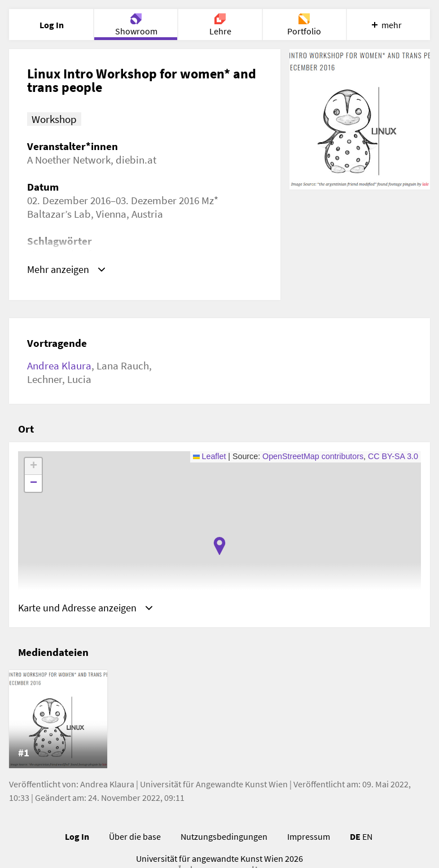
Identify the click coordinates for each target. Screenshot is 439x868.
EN (367, 838)
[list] (219, 721)
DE (355, 838)
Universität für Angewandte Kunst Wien (214, 786)
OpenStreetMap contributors (313, 456)
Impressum (309, 838)
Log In (77, 838)
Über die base (135, 838)
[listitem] (58, 721)
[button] (219, 546)
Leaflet (210, 456)
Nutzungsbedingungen (224, 838)
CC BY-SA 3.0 (393, 456)
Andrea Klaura (59, 365)
